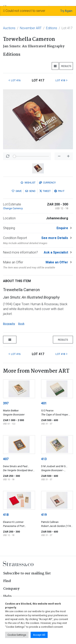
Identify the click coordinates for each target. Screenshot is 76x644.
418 (6, 515)
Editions (52, 28)
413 (44, 459)
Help (7, 596)
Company (11, 589)
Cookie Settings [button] (17, 635)
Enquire (62, 228)
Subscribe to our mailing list (27, 573)
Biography (9, 324)
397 (6, 403)
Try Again (66, 11)
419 (44, 515)
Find (7, 581)
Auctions (9, 28)
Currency (47, 183)
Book (21, 324)
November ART (31, 28)
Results (66, 66)
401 (44, 403)
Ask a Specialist (56, 252)
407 (6, 459)
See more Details (55, 238)
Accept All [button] (39, 635)
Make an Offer (57, 262)
